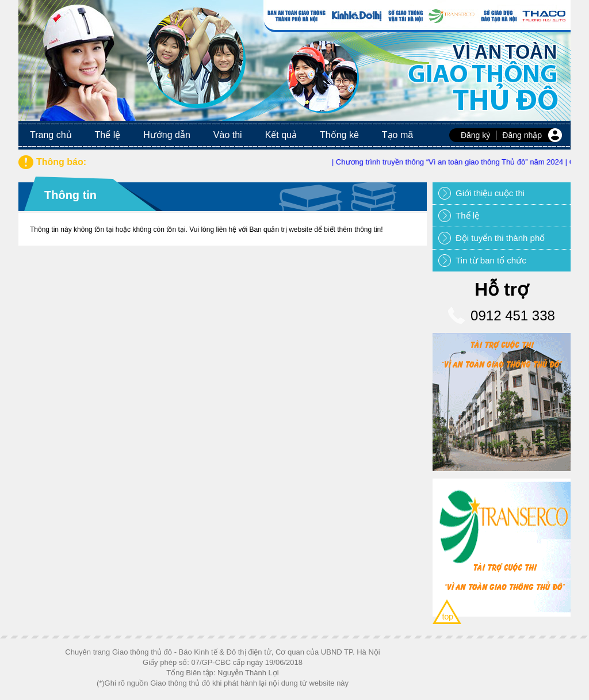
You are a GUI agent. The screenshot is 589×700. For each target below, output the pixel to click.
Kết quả (281, 135)
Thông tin (70, 195)
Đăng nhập (522, 135)
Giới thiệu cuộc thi (490, 193)
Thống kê (339, 135)
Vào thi (228, 135)
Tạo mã (397, 135)
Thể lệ (108, 135)
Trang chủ (51, 135)
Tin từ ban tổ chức (491, 260)
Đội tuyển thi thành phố (500, 238)
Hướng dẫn (167, 135)
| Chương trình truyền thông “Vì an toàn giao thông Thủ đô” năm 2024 (451, 162)
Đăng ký (475, 135)
